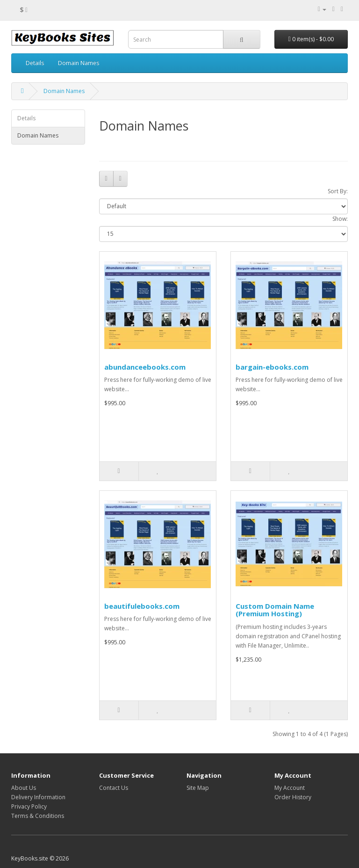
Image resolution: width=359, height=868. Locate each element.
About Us (24, 788)
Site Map (198, 788)
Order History (293, 797)
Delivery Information (38, 797)
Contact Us (114, 788)
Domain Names (79, 63)
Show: (340, 219)
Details (35, 63)
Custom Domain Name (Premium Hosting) (275, 610)
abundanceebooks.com (145, 367)
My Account (290, 788)
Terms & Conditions (38, 816)
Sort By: (338, 191)
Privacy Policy (29, 806)
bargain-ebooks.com (272, 367)
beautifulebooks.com (142, 606)
